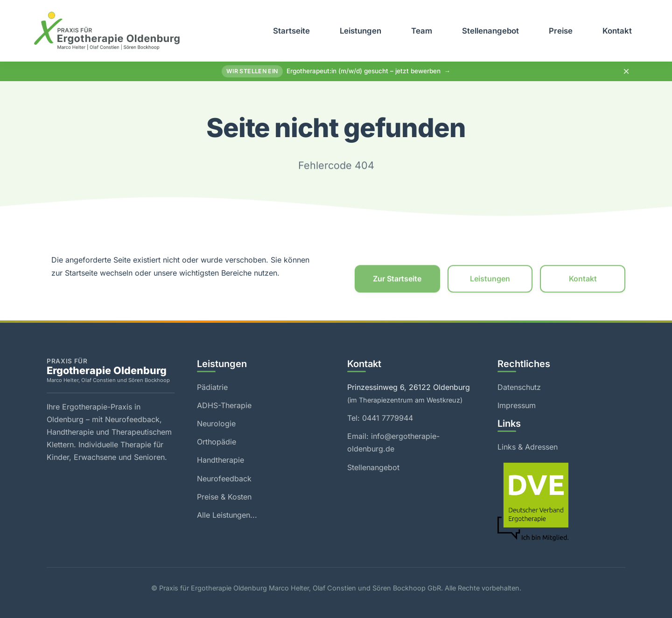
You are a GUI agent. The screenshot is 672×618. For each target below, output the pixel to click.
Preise (561, 31)
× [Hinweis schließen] (626, 71)
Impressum (517, 405)
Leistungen (360, 31)
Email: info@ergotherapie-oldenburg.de (393, 442)
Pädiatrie (212, 387)
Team (422, 31)
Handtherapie (220, 460)
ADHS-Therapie (224, 405)
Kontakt (617, 31)
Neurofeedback (224, 479)
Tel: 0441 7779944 (380, 418)
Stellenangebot (490, 31)
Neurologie (216, 424)
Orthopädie (217, 442)
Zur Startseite (397, 280)
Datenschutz (519, 387)
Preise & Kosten (224, 497)
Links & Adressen (528, 447)
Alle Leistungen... (227, 515)
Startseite (291, 31)
